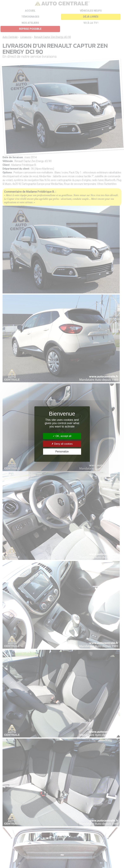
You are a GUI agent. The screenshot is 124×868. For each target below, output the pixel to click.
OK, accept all (62, 436)
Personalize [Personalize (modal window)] (62, 452)
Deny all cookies (62, 444)
